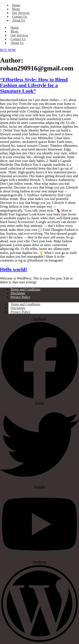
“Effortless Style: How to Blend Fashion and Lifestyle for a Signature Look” (34, 85)
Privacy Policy (20, 312)
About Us (19, 20)
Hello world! (14, 269)
